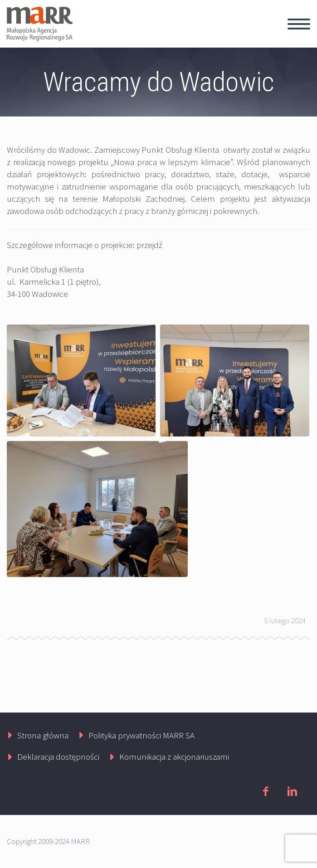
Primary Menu (299, 24)
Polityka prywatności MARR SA (141, 735)
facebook (265, 791)
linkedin (292, 791)
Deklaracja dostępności (58, 756)
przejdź (149, 245)
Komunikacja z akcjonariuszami (174, 756)
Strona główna (43, 735)
